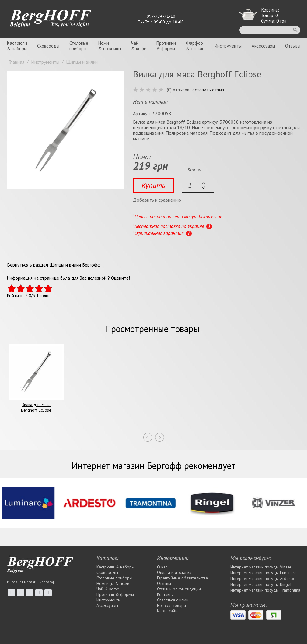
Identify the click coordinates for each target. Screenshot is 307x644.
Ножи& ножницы (110, 46)
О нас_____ (167, 567)
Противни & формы (115, 594)
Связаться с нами (173, 600)
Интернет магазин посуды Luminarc (263, 573)
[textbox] (198, 185)
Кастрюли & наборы (115, 567)
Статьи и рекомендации (179, 589)
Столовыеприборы (79, 46)
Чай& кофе (139, 46)
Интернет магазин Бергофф (31, 582)
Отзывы (293, 46)
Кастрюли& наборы (17, 46)
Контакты (165, 594)
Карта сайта (168, 611)
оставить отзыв (208, 90)
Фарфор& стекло (195, 46)
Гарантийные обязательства (182, 578)
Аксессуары (263, 46)
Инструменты (228, 46)
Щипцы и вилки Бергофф (75, 265)
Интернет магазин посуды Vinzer (261, 567)
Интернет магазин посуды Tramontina (265, 590)
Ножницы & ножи (113, 583)
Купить (153, 185)
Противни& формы (166, 46)
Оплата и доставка (174, 572)
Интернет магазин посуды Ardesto (262, 579)
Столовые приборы (114, 578)
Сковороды (48, 46)
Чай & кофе (108, 589)
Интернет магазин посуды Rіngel (261, 584)
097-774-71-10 (161, 16)
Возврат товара (171, 605)
